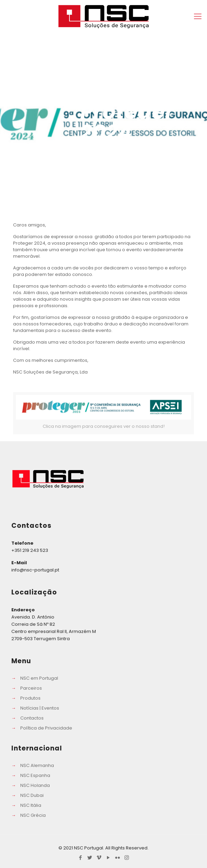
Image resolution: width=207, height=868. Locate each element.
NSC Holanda (35, 785)
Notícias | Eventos (40, 708)
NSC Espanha (35, 775)
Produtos (30, 698)
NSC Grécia (33, 815)
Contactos (32, 718)
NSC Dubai (32, 795)
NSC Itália (31, 805)
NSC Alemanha (37, 765)
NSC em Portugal (39, 678)
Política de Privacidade (46, 728)
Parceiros (31, 688)
